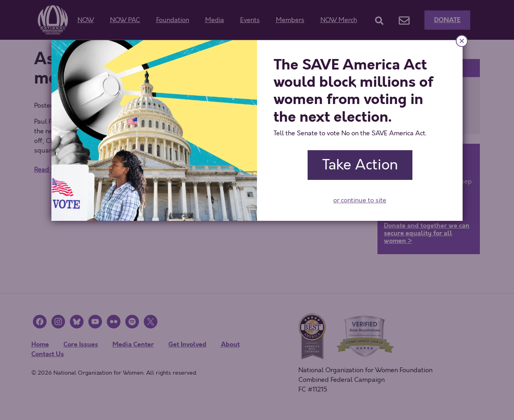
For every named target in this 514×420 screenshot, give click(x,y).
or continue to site (360, 200)
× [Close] (462, 41)
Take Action (360, 165)
